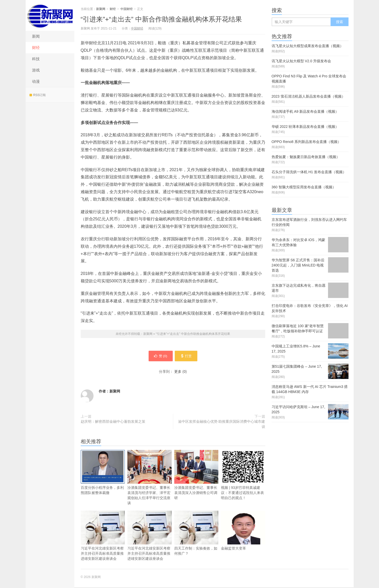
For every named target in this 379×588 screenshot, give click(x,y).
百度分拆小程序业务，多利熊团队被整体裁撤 (103, 473)
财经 (36, 48)
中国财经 (127, 9)
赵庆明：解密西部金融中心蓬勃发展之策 (113, 422)
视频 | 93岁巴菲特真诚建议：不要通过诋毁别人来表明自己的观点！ (243, 476)
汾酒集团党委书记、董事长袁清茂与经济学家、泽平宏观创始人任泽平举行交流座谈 (150, 478)
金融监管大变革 (243, 531)
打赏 (187, 356)
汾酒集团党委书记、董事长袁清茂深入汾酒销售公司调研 (196, 476)
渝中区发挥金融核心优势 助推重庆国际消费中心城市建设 (222, 425)
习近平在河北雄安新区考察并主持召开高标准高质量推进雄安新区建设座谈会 (103, 536)
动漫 (36, 81)
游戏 (36, 70)
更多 (178, 372)
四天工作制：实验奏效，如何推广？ (196, 534)
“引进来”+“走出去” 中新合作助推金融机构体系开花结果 (161, 19)
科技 (36, 59)
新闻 (36, 36)
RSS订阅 (38, 95)
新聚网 (50, 15)
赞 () (159, 356)
